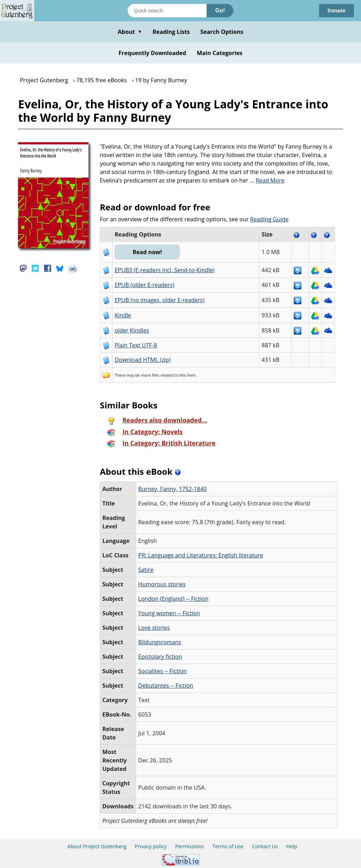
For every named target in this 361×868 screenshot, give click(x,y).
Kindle (123, 315)
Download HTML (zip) (143, 360)
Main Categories (220, 53)
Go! (220, 10)
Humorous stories (162, 584)
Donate (336, 10)
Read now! (147, 252)
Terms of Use (228, 846)
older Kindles (132, 330)
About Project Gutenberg (97, 846)
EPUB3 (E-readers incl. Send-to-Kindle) (165, 270)
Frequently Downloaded (152, 53)
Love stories (154, 628)
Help (292, 846)
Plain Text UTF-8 (136, 345)
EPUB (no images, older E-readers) (160, 300)
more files (150, 375)
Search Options (222, 32)
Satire (146, 570)
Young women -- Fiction (169, 613)
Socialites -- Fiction (163, 671)
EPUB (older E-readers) (144, 285)
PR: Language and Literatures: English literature (201, 555)
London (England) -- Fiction (173, 599)
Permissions (190, 846)
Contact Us (265, 846)
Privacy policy (151, 846)
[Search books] (167, 11)
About (130, 32)
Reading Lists (171, 32)
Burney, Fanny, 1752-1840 (172, 489)
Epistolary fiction (160, 657)
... (267, 180)
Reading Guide (269, 219)
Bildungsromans (160, 642)
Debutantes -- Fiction (166, 686)
